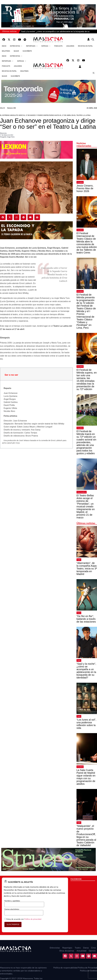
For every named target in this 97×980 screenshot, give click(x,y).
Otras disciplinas (82, 492)
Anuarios (70, 46)
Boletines (6, 51)
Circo (93, 948)
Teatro (79, 560)
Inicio (4, 46)
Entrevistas (16, 46)
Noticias (46, 46)
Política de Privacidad (87, 968)
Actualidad (80, 182)
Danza (79, 613)
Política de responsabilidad (65, 968)
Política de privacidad (33, 919)
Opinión (92, 951)
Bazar (16, 51)
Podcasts (58, 46)
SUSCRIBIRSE (13, 924)
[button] (93, 40)
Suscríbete (27, 51)
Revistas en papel (85, 46)
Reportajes (32, 46)
